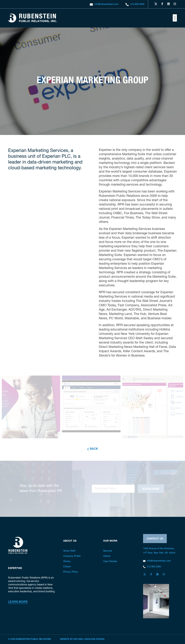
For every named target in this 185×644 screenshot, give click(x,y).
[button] (175, 18)
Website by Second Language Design (82, 639)
